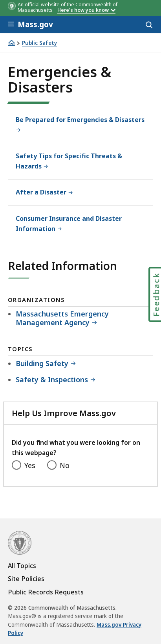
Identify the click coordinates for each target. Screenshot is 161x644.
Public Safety (39, 43)
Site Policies (26, 579)
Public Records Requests (46, 592)
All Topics (22, 566)
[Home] (11, 43)
